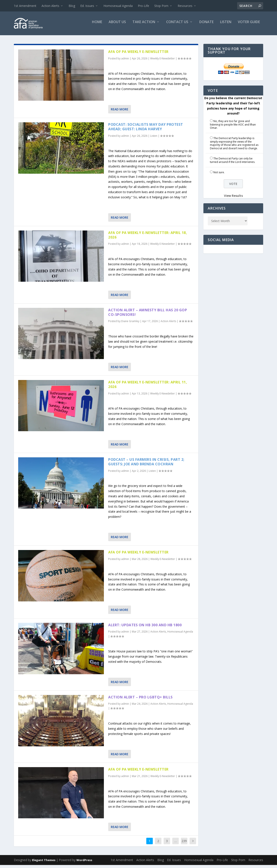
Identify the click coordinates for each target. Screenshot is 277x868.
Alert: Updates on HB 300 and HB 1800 (145, 628)
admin (125, 61)
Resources (185, 6)
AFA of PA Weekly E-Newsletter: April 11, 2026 (148, 387)
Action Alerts (50, 6)
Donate (206, 25)
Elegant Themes (44, 863)
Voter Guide (249, 25)
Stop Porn (161, 6)
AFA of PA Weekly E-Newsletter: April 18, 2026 (148, 238)
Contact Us (177, 25)
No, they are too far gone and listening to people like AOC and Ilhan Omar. (233, 127)
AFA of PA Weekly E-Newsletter (138, 55)
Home (97, 25)
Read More (120, 112)
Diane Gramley (130, 324)
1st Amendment (25, 6)
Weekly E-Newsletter (163, 61)
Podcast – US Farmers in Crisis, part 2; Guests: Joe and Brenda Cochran (146, 465)
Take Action (144, 25)
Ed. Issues (87, 6)
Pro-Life (143, 6)
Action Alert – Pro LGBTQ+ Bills (140, 700)
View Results (233, 199)
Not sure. (219, 175)
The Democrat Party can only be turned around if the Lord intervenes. (233, 163)
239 (184, 844)
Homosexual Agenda (118, 6)
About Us (117, 25)
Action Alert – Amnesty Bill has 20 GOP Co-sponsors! (148, 315)
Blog (72, 6)
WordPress (84, 863)
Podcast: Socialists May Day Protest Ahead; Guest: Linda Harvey (146, 130)
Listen (226, 25)
